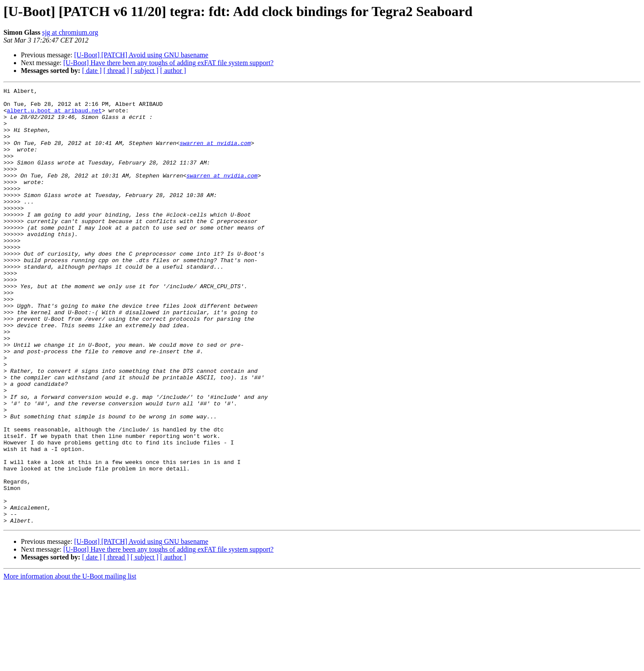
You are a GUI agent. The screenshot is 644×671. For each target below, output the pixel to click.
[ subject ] (145, 71)
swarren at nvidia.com (215, 155)
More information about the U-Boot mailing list (70, 663)
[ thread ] (116, 71)
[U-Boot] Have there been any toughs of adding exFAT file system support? (168, 63)
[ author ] (173, 71)
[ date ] (92, 71)
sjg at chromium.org (70, 32)
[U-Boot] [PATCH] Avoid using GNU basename (141, 55)
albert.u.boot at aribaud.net (54, 115)
